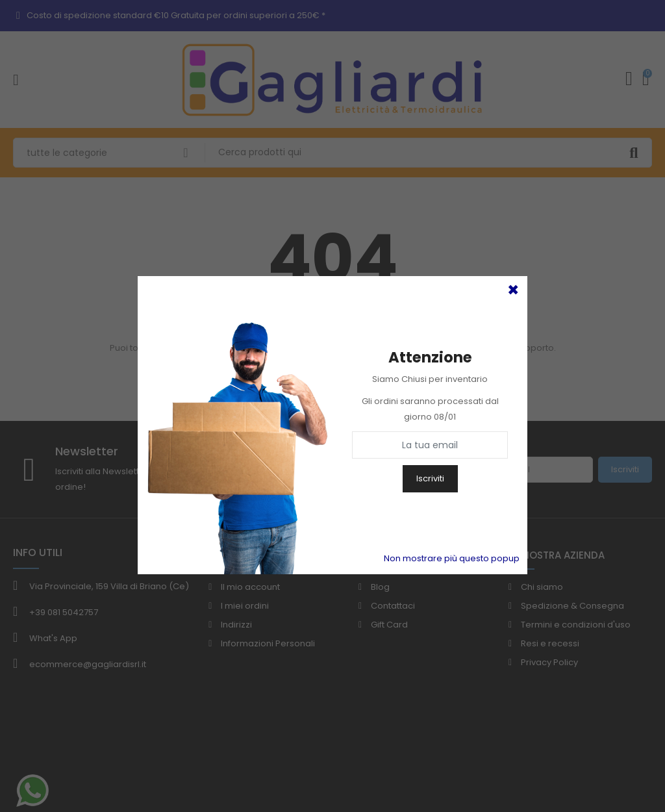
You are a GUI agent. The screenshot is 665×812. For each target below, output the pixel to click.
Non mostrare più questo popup (452, 558)
